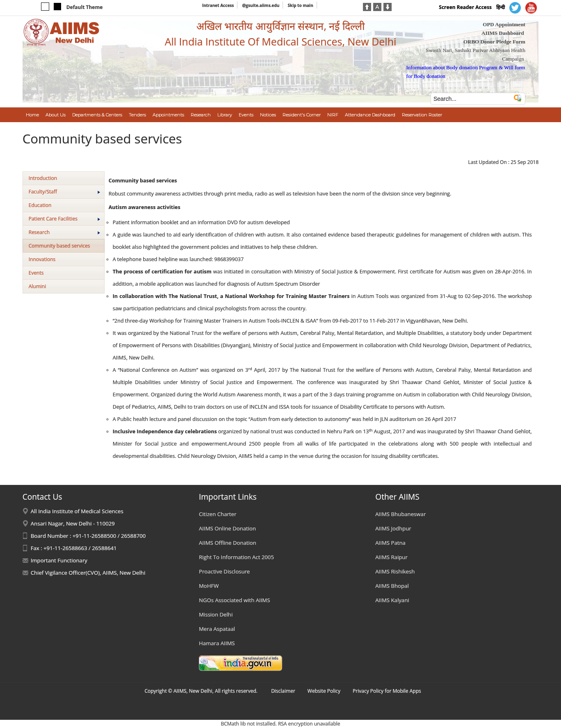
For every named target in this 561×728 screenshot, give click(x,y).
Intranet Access (218, 5)
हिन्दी (501, 7)
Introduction (43, 178)
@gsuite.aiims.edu (261, 5)
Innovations (42, 259)
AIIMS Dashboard (503, 33)
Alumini (38, 286)
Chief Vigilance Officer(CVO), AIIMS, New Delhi (88, 573)
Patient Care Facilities (64, 219)
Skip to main (300, 5)
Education (40, 205)
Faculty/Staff (64, 192)
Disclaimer (283, 691)
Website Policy (324, 691)
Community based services (59, 246)
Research (64, 232)
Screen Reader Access (465, 7)
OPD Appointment (504, 24)
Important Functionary (59, 560)
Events (36, 273)
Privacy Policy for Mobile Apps (387, 691)
